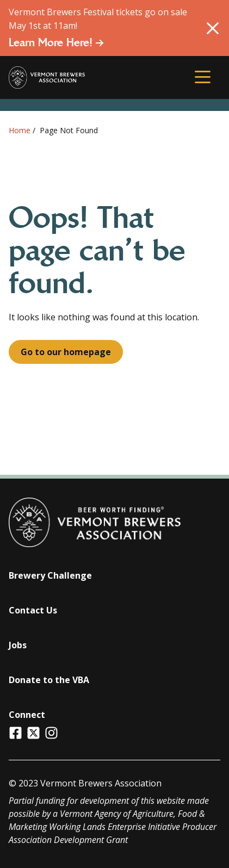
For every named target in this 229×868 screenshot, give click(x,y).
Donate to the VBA (49, 680)
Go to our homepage (66, 352)
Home (20, 130)
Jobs (18, 645)
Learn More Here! (56, 42)
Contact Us (33, 610)
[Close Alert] (213, 28)
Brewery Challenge (50, 575)
